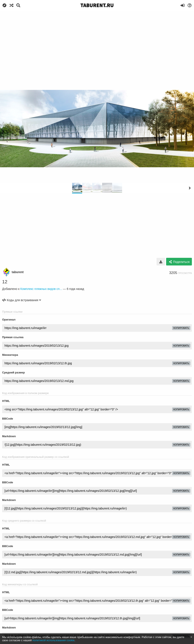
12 (5, 282)
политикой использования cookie (53, 640)
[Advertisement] (97, 43)
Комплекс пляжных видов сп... (41, 289)
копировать (181, 328)
